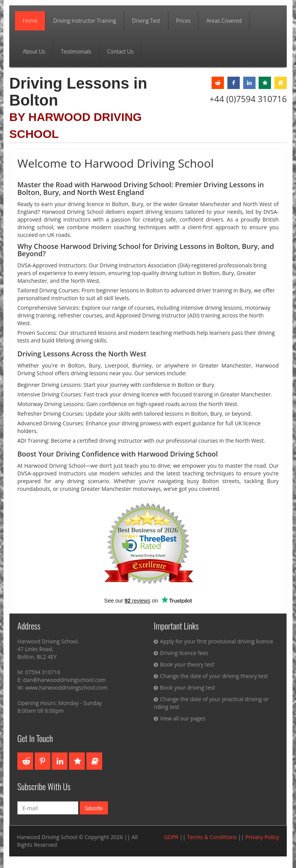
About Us (34, 51)
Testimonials (76, 51)
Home (30, 21)
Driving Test (146, 21)
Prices (183, 21)
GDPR (171, 837)
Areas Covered (224, 21)
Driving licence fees (181, 653)
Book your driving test (184, 688)
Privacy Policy (262, 837)
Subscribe (94, 808)
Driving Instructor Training (85, 21)
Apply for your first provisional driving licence (214, 641)
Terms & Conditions (212, 837)
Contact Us (120, 51)
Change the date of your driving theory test (211, 676)
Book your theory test (184, 664)
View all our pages (180, 718)
